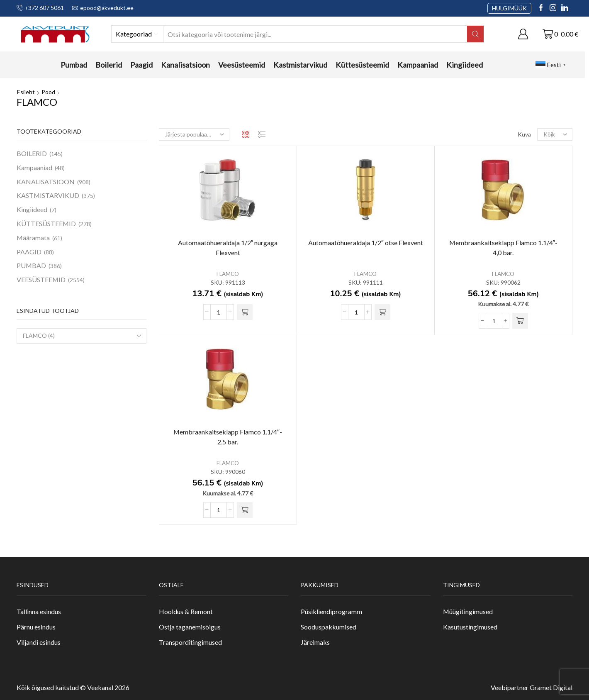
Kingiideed (465, 65)
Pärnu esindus (36, 627)
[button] (245, 312)
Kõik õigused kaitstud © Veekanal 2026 (73, 688)
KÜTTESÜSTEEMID (46, 223)
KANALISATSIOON (46, 182)
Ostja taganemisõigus (190, 627)
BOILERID (32, 153)
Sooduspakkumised (329, 627)
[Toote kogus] (219, 312)
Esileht (26, 92)
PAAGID (29, 252)
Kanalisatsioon (185, 65)
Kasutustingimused (470, 627)
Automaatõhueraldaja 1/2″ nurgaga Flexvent (228, 248)
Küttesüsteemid (362, 65)
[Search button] (475, 34)
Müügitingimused (468, 612)
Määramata (33, 238)
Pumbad (74, 65)
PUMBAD (31, 265)
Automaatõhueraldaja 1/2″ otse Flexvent (366, 243)
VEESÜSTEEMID (41, 279)
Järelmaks (315, 642)
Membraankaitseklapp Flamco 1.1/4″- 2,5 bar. (228, 437)
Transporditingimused (190, 642)
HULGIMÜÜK (509, 8)
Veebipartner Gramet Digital (532, 688)
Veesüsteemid (242, 65)
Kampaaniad (418, 65)
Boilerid (109, 65)
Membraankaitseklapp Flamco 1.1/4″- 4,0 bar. (504, 248)
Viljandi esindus (39, 642)
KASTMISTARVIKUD (48, 195)
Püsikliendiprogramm (331, 612)
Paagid (141, 65)
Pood (48, 92)
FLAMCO (228, 274)
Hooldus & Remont (186, 612)
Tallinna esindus (39, 612)
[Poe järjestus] (194, 134)
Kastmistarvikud (300, 65)
